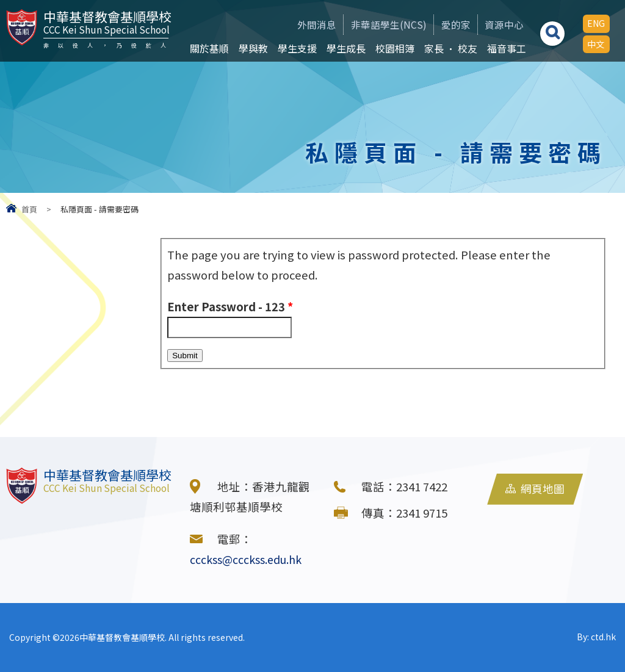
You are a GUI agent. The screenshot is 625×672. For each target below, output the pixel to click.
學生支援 (294, 48)
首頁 (29, 209)
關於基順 (206, 48)
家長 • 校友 (448, 48)
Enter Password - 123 (230, 306)
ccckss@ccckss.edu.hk (250, 559)
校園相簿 (392, 48)
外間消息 (298, 24)
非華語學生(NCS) (375, 24)
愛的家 (446, 24)
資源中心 (499, 24)
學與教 (250, 48)
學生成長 (343, 48)
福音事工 (504, 48)
